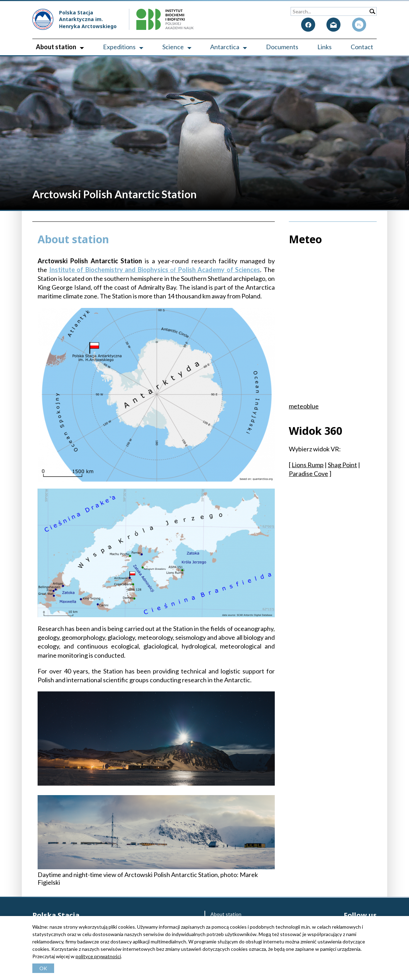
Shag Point (342, 465)
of (155, 270)
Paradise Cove (309, 473)
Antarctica (225, 47)
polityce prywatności (98, 956)
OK (43, 968)
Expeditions (119, 47)
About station (56, 47)
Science (173, 47)
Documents (282, 47)
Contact (362, 47)
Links (324, 47)
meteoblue (304, 406)
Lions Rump (308, 465)
